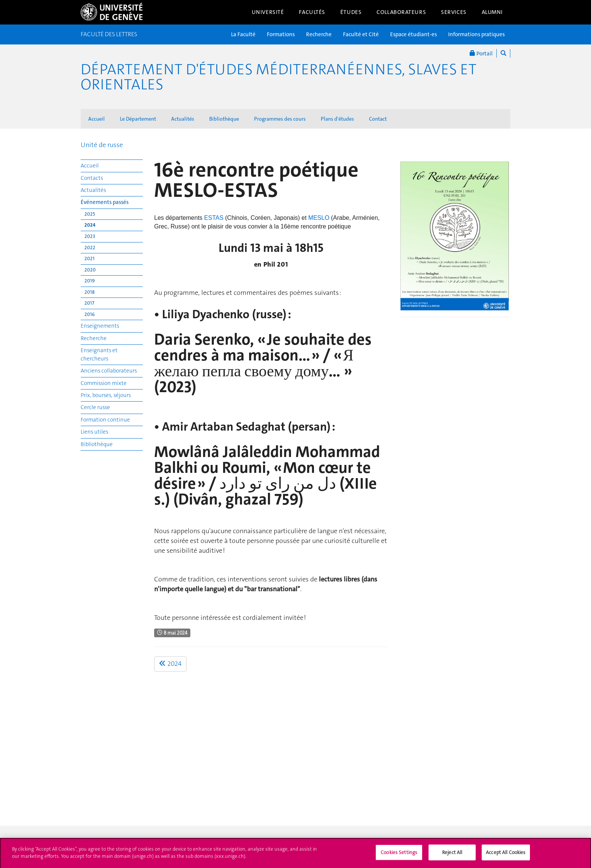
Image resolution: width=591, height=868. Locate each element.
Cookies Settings (399, 855)
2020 (90, 270)
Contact (378, 119)
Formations (281, 34)
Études (351, 12)
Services (454, 12)
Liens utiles (94, 432)
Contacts (92, 178)
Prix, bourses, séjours (106, 395)
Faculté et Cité (361, 34)
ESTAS (215, 218)
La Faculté (243, 34)
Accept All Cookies (506, 855)
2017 (89, 303)
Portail (481, 53)
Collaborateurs (401, 12)
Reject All (452, 855)
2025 (90, 214)
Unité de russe (102, 145)
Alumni (492, 12)
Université (268, 12)
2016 (90, 314)
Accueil (96, 119)
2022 (90, 248)
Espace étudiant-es (413, 34)
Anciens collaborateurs (109, 371)
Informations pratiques (476, 34)
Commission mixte (104, 383)
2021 (90, 258)
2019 (90, 281)
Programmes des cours (280, 119)
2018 (90, 292)
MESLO (320, 218)
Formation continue (105, 420)
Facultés (312, 12)
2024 (90, 225)
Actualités (183, 119)
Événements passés (105, 202)
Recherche (319, 34)
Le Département (138, 119)
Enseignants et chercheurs (99, 354)
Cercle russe (95, 407)
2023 (90, 236)
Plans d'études (337, 119)
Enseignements (100, 326)
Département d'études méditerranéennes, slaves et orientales (279, 77)
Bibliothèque (224, 119)
